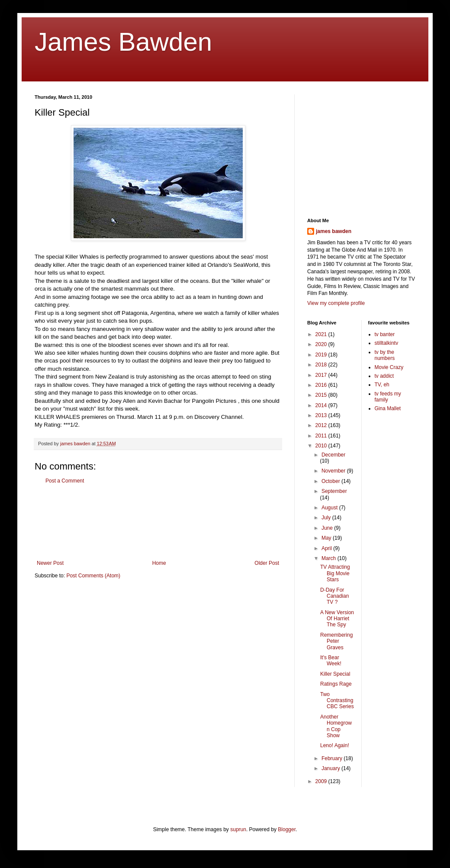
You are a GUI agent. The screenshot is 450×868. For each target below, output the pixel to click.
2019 (322, 355)
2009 (322, 781)
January (331, 768)
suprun (238, 829)
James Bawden (123, 42)
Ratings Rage (336, 684)
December (333, 455)
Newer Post (50, 563)
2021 (322, 334)
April (327, 548)
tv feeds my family (388, 397)
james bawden (334, 231)
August (330, 508)
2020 (322, 344)
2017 (322, 375)
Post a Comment (65, 481)
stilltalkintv (387, 343)
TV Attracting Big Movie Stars (335, 573)
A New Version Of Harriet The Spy (337, 619)
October (331, 481)
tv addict (384, 376)
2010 (322, 446)
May (327, 538)
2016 (322, 385)
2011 (322, 436)
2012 (322, 425)
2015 (322, 395)
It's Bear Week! (331, 661)
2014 (322, 405)
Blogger (287, 829)
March (329, 558)
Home (159, 563)
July (327, 518)
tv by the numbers (385, 355)
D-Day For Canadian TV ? (334, 596)
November (334, 471)
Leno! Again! (335, 745)
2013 (322, 415)
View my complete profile (336, 303)
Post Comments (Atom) (93, 576)
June (328, 528)
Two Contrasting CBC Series (337, 701)
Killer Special (335, 674)
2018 (322, 365)
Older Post (267, 563)
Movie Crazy (389, 367)
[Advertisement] (158, 522)
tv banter (385, 334)
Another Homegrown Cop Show (336, 726)
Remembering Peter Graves (336, 641)
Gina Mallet (388, 408)
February (333, 758)
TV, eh (382, 385)
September (334, 491)
